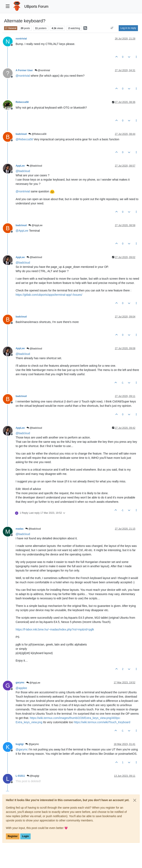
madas (20, 529)
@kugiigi (33, 776)
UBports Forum (36, 7)
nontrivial (21, 39)
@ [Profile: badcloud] (23, 171)
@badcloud (34, 166)
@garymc (32, 744)
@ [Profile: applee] (21, 688)
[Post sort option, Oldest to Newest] (112, 28)
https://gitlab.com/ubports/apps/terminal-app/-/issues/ (49, 295)
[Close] (135, 800)
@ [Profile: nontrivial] (23, 76)
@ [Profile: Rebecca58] (24, 139)
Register (13, 836)
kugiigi (20, 744)
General (11, 28)
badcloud (21, 134)
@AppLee (35, 225)
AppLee (20, 166)
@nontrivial (42, 70)
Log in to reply (128, 28)
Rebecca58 (22, 102)
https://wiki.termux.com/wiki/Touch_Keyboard (102, 722)
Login (25, 836)
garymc (20, 683)
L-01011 (20, 776)
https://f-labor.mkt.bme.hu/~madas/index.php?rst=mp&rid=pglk (55, 629)
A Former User (24, 70)
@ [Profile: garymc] (22, 749)
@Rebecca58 (37, 134)
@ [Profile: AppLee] (22, 231)
